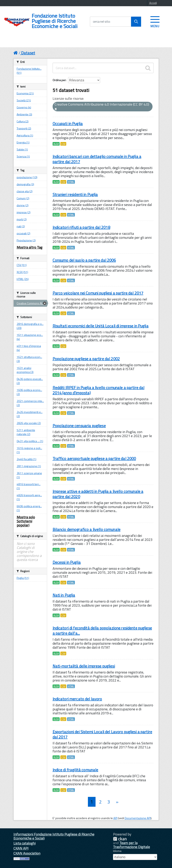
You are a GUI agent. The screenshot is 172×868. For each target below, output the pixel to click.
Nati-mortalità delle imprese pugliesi (84, 666)
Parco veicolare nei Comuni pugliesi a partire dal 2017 (98, 293)
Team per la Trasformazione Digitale (131, 845)
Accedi (153, 3)
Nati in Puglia (64, 595)
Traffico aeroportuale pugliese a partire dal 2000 (94, 458)
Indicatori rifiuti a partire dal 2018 (81, 227)
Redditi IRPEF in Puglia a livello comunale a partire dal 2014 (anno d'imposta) (99, 390)
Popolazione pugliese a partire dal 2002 (86, 359)
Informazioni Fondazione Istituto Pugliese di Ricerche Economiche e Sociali (54, 836)
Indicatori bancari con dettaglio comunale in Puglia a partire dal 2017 (97, 159)
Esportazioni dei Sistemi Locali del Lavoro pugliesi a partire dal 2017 (102, 734)
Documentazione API (138, 818)
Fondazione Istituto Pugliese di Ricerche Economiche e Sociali (55, 21)
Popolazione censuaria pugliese (79, 426)
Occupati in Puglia (68, 123)
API (115, 818)
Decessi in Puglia (67, 562)
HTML (71, 182)
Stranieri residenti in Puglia (75, 194)
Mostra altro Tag (30, 247)
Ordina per (59, 80)
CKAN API (21, 848)
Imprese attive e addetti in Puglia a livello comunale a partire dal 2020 (98, 494)
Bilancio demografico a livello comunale (87, 529)
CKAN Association (27, 853)
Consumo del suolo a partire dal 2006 (84, 260)
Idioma (117, 851)
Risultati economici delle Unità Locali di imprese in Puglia (101, 326)
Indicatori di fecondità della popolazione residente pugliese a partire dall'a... (102, 631)
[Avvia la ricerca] (136, 22)
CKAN (120, 839)
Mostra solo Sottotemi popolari (26, 521)
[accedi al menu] (155, 21)
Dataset (28, 53)
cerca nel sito (101, 22)
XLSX (56, 144)
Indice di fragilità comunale (75, 770)
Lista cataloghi (24, 843)
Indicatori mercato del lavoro (77, 699)
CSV (63, 144)
